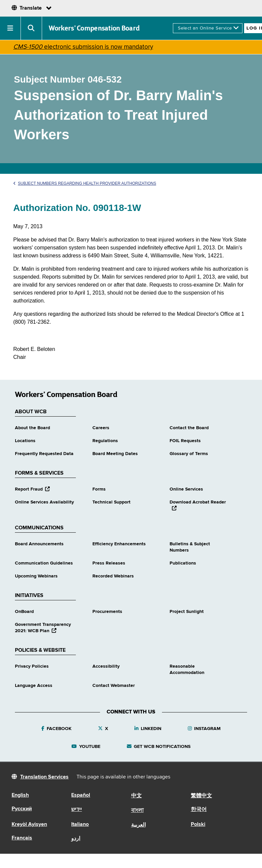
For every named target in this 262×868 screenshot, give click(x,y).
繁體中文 (201, 796)
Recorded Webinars (113, 576)
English (20, 795)
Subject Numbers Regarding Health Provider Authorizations (85, 183)
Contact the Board (189, 428)
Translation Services (44, 777)
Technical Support (111, 502)
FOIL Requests (185, 441)
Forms (99, 489)
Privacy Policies (32, 666)
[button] (10, 28)
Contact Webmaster (114, 686)
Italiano (80, 825)
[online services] (208, 28)
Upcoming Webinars (36, 576)
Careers (101, 428)
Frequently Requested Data (44, 454)
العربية (138, 825)
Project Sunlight (187, 612)
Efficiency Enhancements (119, 544)
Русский (22, 809)
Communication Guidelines (44, 563)
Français (22, 838)
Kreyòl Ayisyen (29, 825)
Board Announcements (39, 544)
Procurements (107, 612)
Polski (198, 825)
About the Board (32, 428)
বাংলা (137, 811)
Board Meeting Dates (115, 454)
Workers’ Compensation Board (94, 28)
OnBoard (24, 612)
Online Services (186, 489)
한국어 (199, 810)
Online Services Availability (44, 502)
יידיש (77, 810)
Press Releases (109, 563)
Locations (25, 441)
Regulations (105, 441)
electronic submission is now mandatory (83, 47)
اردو (76, 839)
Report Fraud (32, 489)
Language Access (34, 686)
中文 (136, 796)
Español (81, 795)
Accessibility (106, 666)
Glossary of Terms (189, 454)
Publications (183, 563)
